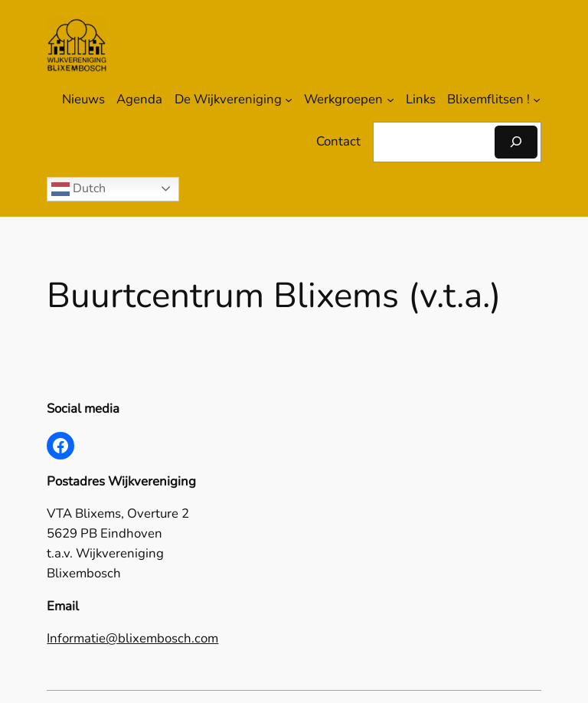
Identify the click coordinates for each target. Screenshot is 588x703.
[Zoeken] (516, 142)
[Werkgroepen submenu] (390, 100)
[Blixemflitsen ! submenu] (537, 100)
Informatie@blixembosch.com (132, 638)
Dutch (78, 189)
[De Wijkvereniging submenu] (289, 100)
